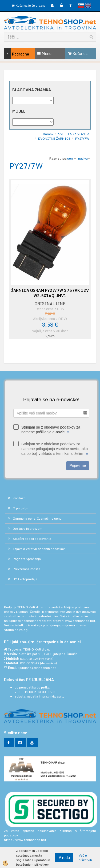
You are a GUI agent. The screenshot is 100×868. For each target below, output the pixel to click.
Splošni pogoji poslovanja (32, 539)
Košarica (78, 54)
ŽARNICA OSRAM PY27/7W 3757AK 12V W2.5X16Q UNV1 (50, 293)
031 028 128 (29, 659)
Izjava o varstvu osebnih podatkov (39, 549)
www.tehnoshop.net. (81, 621)
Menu (44, 54)
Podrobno (10, 54)
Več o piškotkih (85, 858)
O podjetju (21, 508)
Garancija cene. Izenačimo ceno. (38, 518)
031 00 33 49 (30, 663)
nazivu (84, 158)
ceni (72, 158)
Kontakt (19, 498)
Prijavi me (78, 465)
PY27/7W (82, 138)
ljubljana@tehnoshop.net (37, 668)
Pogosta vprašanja (27, 559)
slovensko (81, 6)
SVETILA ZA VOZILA (74, 134)
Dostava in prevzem (28, 529)
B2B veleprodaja (25, 579)
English (88, 6)
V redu (64, 858)
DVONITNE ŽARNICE (54, 138)
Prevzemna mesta (27, 569)
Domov (48, 134)
